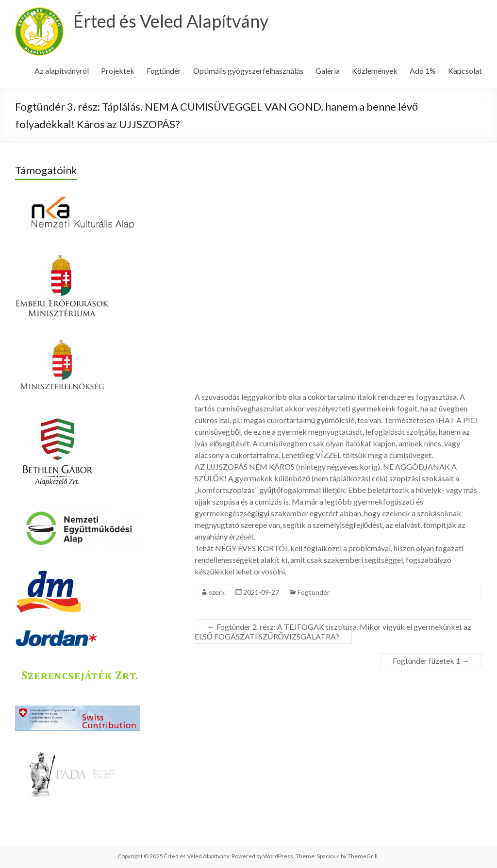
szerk (217, 592)
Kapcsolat (465, 71)
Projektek (118, 71)
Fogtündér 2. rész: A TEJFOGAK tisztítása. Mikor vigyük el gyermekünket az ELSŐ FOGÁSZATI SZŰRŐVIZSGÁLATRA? (333, 631)
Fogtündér (164, 71)
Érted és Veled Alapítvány (171, 21)
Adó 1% (423, 71)
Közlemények (375, 71)
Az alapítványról (62, 71)
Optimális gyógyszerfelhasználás (248, 71)
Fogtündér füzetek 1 (431, 661)
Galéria (328, 71)
